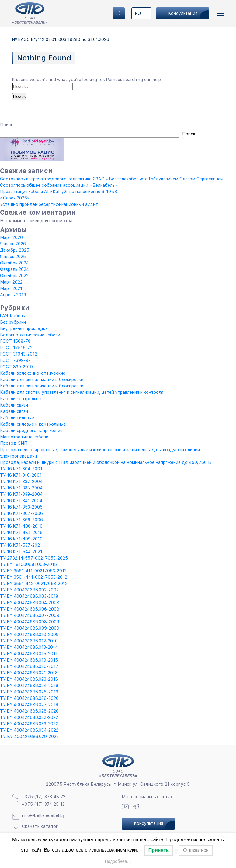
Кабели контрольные (22, 399)
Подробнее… (118, 861)
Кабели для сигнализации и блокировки (42, 380)
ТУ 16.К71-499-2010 (21, 539)
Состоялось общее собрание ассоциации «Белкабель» (59, 185)
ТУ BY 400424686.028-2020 (29, 711)
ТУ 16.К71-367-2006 (21, 513)
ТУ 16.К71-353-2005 (21, 507)
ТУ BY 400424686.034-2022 (29, 730)
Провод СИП (14, 443)
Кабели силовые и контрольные (33, 424)
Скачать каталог (40, 826)
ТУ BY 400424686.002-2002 (29, 590)
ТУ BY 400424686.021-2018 (29, 673)
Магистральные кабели (24, 437)
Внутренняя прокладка (24, 328)
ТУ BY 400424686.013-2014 (29, 647)
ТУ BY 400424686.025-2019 (29, 692)
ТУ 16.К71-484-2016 (21, 533)
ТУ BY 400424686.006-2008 (30, 609)
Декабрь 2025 (15, 250)
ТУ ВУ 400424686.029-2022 (29, 737)
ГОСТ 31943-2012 (19, 354)
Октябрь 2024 (14, 263)
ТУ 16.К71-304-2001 (21, 469)
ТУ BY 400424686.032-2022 (29, 717)
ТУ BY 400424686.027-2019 (29, 705)
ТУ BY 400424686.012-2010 (29, 641)
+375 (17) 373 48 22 (44, 797)
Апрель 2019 (13, 295)
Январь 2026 (13, 244)
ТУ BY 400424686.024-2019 (29, 686)
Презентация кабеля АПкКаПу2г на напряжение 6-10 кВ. (59, 192)
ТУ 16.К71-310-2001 (21, 475)
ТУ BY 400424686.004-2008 (30, 603)
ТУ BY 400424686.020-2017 (29, 666)
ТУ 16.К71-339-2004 (21, 494)
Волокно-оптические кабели (30, 335)
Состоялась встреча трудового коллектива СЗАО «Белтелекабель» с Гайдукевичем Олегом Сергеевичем (112, 179)
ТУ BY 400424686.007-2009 (30, 615)
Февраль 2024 (14, 269)
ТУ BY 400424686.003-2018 (29, 596)
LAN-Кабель (12, 316)
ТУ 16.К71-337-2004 (21, 482)
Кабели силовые (17, 418)
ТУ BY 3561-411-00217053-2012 (33, 571)
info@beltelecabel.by (44, 815)
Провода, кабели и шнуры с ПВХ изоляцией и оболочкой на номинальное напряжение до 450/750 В (106, 462)
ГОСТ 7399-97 (16, 360)
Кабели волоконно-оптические (33, 373)
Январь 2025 (13, 257)
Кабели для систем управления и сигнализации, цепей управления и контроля (82, 392)
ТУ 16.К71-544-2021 (21, 552)
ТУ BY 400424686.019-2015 (29, 660)
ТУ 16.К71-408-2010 (21, 526)
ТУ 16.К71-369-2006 (21, 520)
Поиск (7, 125)
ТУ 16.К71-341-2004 (21, 501)
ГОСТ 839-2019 (16, 367)
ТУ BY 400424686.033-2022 (29, 724)
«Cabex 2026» (15, 198)
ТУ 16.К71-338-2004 (21, 488)
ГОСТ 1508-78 (15, 341)
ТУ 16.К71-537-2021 (21, 545)
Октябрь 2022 (14, 276)
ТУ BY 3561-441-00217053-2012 (34, 577)
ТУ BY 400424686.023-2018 (29, 679)
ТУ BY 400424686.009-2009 (30, 628)
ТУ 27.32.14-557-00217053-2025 (34, 558)
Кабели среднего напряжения (31, 431)
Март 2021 (11, 288)
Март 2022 (11, 282)
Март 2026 (11, 237)
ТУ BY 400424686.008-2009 (30, 622)
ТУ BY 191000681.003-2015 (28, 564)
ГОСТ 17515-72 (16, 348)
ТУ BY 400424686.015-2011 (29, 654)
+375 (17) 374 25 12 (43, 804)
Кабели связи (14, 405)
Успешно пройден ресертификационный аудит (49, 204)
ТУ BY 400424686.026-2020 (29, 698)
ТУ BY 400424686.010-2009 (29, 635)
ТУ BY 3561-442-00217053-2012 (34, 584)
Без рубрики (13, 322)
